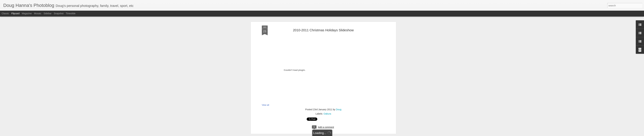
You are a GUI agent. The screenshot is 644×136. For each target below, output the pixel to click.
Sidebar (48, 13)
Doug (339, 73)
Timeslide (71, 13)
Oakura (327, 78)
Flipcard (15, 13)
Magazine (27, 13)
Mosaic (38, 13)
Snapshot (59, 13)
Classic (5, 13)
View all (266, 69)
